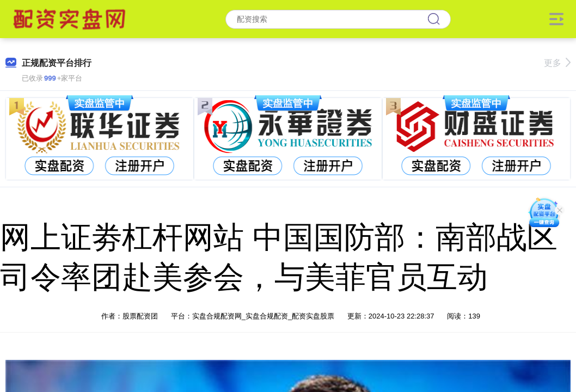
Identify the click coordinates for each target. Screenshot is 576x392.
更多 (557, 63)
